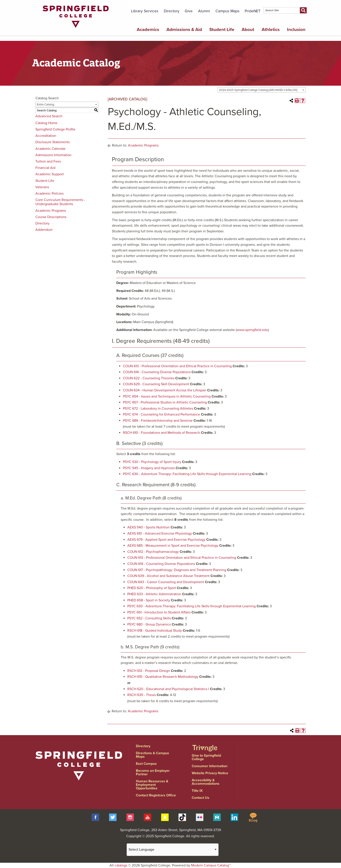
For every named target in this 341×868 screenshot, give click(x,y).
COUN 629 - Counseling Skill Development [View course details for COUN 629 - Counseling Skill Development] (156, 384)
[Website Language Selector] (173, 850)
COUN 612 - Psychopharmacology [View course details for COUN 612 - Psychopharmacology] (153, 552)
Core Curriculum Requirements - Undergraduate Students (60, 202)
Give (189, 11)
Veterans (42, 187)
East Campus (146, 764)
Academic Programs (51, 211)
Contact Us (201, 798)
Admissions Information (53, 155)
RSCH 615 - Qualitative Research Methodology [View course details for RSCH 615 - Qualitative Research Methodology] (163, 677)
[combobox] (262, 90)
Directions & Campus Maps (152, 755)
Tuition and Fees (48, 161)
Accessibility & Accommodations (206, 782)
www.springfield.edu (252, 330)
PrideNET (253, 11)
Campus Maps (227, 11)
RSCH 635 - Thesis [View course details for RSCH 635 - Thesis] (142, 695)
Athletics (271, 30)
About (248, 30)
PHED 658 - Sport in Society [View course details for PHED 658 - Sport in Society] (149, 600)
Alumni (204, 11)
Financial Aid (45, 168)
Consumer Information (210, 766)
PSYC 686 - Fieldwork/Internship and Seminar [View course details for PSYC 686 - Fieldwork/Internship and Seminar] (158, 421)
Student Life (222, 30)
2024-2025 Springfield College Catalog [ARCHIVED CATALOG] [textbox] (258, 90)
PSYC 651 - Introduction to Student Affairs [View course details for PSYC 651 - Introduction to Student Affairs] (159, 612)
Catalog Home (46, 123)
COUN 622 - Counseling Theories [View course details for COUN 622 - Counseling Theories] (149, 378)
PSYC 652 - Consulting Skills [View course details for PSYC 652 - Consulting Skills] (149, 618)
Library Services (145, 11)
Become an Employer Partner (153, 772)
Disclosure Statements (53, 142)
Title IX (197, 791)
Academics (148, 30)
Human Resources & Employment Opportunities (152, 785)
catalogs (121, 865)
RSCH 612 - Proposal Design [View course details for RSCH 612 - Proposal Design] (149, 671)
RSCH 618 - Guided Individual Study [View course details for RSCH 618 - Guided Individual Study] (155, 631)
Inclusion (296, 30)
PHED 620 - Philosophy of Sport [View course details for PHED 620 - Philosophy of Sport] (152, 588)
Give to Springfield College (206, 757)
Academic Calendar (50, 149)
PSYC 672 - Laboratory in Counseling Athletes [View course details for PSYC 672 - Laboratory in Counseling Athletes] (158, 409)
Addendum (44, 230)
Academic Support (50, 174)
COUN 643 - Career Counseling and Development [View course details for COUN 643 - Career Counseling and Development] (166, 582)
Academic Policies (49, 193)
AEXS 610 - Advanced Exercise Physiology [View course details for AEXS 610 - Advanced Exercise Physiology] (160, 533)
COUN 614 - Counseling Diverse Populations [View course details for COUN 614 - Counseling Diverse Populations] (157, 372)
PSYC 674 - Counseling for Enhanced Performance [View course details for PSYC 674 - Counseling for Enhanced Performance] (161, 414)
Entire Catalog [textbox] (45, 105)
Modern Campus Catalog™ (211, 865)
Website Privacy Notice (210, 773)
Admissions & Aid (184, 30)
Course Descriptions (51, 217)
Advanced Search (49, 116)
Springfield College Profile (55, 129)
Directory (172, 11)
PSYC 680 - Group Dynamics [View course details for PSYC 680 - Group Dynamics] (149, 624)
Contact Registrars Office (156, 795)
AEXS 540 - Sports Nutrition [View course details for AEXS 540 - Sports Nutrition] (149, 527)
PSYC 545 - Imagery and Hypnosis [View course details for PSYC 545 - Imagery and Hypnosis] (149, 468)
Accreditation (46, 136)
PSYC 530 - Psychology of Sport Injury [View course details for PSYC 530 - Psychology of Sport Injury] (152, 462)
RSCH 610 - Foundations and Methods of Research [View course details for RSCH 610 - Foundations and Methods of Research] (161, 433)
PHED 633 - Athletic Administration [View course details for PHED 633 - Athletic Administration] (154, 594)
